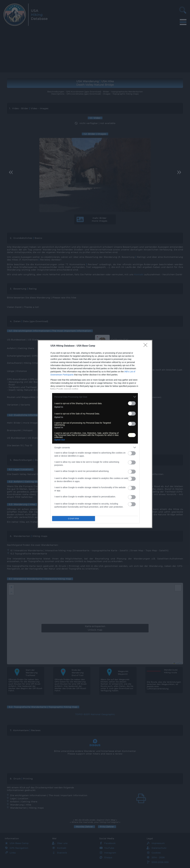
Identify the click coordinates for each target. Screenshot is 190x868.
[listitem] (95, 397)
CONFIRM (74, 519)
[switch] (132, 403)
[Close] (146, 346)
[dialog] (95, 434)
